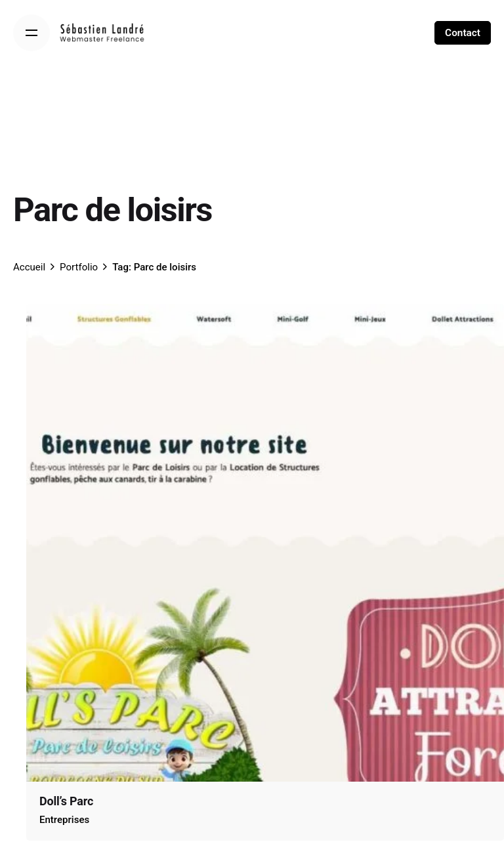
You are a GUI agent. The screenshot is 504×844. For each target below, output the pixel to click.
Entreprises (64, 820)
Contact (463, 33)
